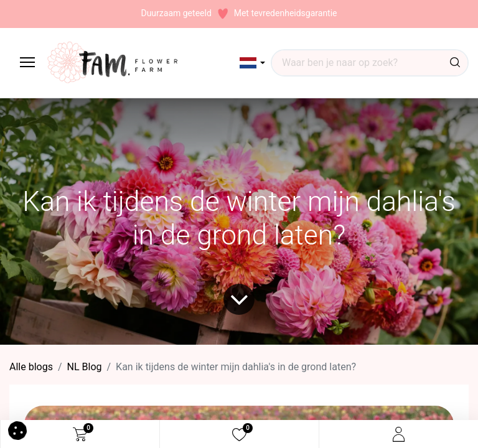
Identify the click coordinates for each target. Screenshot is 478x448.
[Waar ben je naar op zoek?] (455, 63)
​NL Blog (85, 367)
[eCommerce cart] (80, 434)
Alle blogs (31, 367)
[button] (252, 63)
